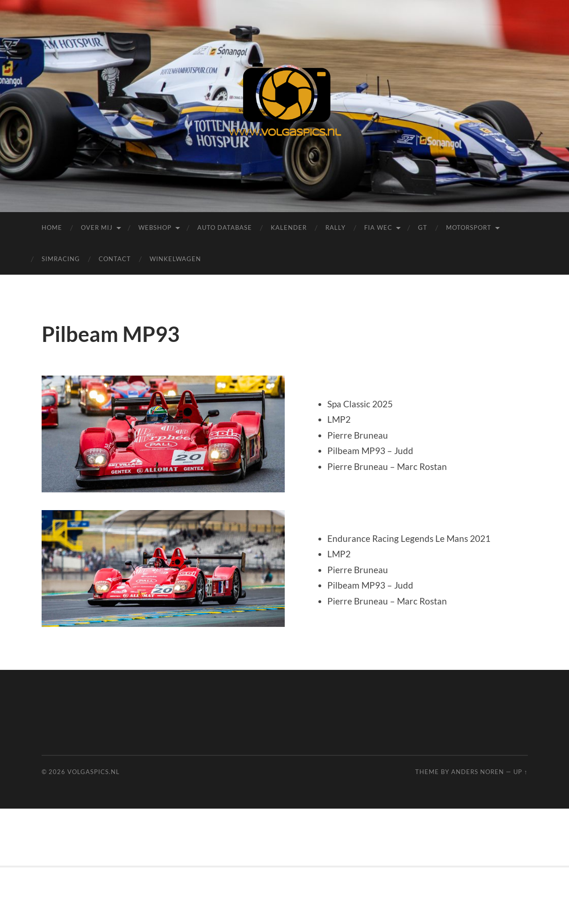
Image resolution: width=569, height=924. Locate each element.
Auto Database (225, 227)
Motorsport (469, 227)
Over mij (97, 227)
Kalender (289, 227)
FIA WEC (378, 227)
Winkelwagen (175, 259)
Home (52, 227)
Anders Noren (478, 772)
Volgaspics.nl (94, 772)
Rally (335, 227)
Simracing (61, 259)
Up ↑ (520, 772)
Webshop (155, 227)
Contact (115, 259)
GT (423, 227)
